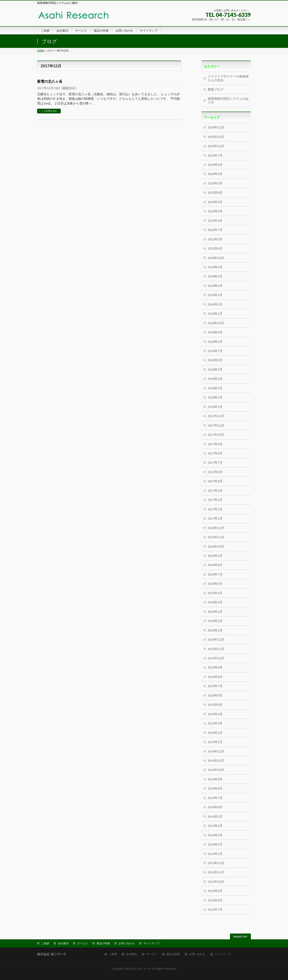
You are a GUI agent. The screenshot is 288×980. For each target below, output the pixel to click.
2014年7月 (215, 798)
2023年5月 (215, 211)
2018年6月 (215, 360)
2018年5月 (215, 370)
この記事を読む (49, 111)
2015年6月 (215, 696)
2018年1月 (215, 407)
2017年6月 (215, 472)
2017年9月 (215, 444)
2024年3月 (215, 183)
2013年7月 (215, 910)
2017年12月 (216, 416)
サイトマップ (151, 943)
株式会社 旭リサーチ (139, 969)
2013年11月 (216, 872)
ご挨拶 (45, 943)
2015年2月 (215, 733)
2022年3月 (215, 239)
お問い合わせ (127, 943)
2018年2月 (215, 397)
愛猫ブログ (69, 88)
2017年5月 (215, 481)
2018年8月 (215, 342)
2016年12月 (216, 528)
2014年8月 (215, 789)
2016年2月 (215, 621)
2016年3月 (215, 612)
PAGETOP (240, 937)
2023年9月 (215, 193)
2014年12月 (216, 751)
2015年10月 (216, 658)
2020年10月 (216, 258)
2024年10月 (216, 146)
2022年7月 (215, 230)
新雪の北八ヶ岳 (50, 81)
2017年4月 (215, 491)
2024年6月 (215, 165)
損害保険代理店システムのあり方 (228, 101)
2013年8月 (215, 900)
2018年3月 (215, 388)
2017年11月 (216, 426)
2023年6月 (215, 202)
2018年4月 (215, 379)
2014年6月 (215, 807)
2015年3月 (215, 723)
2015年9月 (215, 667)
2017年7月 (215, 463)
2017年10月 (216, 435)
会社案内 (63, 943)
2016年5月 (215, 593)
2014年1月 (215, 854)
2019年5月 (215, 276)
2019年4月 (215, 286)
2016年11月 (216, 537)
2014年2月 (215, 844)
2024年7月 (215, 156)
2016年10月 (216, 547)
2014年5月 (215, 817)
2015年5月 (215, 705)
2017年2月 (215, 509)
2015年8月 (215, 677)
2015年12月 (216, 640)
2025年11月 (216, 127)
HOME (40, 51)
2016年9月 (215, 556)
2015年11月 (216, 649)
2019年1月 (215, 314)
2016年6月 (215, 584)
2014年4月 (215, 826)
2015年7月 (215, 686)
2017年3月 (215, 500)
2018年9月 (215, 332)
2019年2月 (215, 304)
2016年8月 (215, 565)
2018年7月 (215, 351)
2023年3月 (215, 221)
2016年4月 (215, 602)
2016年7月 (215, 574)
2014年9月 (215, 779)
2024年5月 (215, 174)
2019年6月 (215, 267)
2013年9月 (215, 891)
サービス (83, 943)
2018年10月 (216, 323)
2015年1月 (215, 742)
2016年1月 (215, 630)
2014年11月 (216, 761)
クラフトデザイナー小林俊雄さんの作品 (228, 78)
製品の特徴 (103, 943)
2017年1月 (215, 519)
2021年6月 (215, 249)
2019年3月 (215, 295)
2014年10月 (216, 770)
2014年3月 (215, 835)
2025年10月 (216, 137)
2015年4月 (215, 714)
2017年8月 (215, 453)
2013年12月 (216, 863)
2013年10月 (216, 882)
